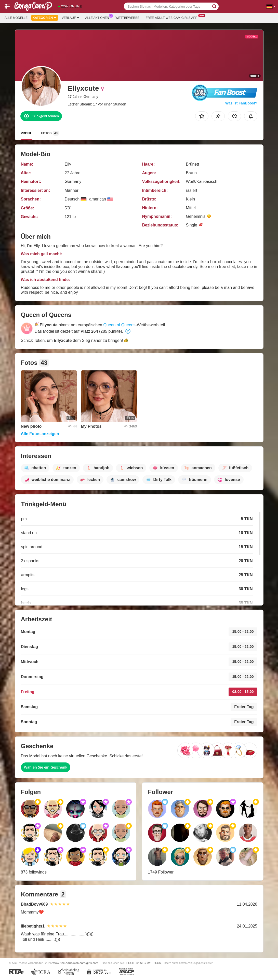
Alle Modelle (16, 18)
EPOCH (129, 963)
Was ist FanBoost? (241, 103)
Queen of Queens (119, 325)
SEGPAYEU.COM (151, 963)
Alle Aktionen (98, 17)
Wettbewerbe (127, 18)
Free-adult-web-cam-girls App (173, 17)
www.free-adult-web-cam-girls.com (75, 963)
